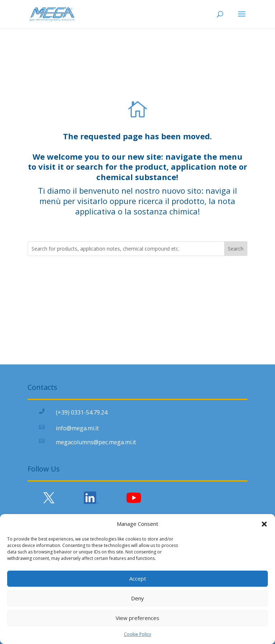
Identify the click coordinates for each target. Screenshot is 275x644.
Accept (138, 578)
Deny (137, 598)
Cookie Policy (137, 634)
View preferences (137, 618)
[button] (264, 524)
